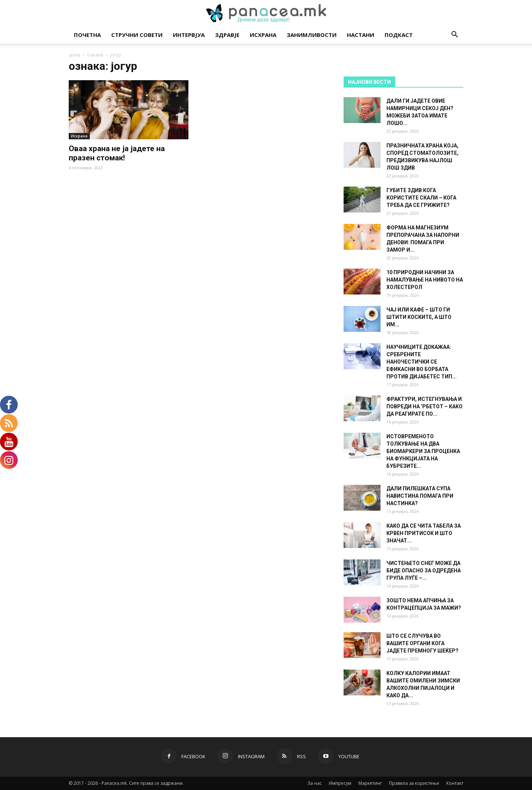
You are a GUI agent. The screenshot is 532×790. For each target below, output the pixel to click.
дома (74, 55)
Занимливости (312, 35)
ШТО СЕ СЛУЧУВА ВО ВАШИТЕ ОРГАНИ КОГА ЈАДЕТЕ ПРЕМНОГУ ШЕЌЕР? (422, 643)
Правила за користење (414, 783)
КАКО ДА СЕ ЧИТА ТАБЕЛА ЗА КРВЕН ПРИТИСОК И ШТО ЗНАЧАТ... (424, 533)
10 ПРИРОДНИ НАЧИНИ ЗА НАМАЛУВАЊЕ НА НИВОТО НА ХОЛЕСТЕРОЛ (425, 280)
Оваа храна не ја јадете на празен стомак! (117, 153)
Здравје (227, 35)
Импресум (340, 783)
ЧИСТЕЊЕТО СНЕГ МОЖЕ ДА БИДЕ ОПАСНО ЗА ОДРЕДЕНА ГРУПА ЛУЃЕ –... (424, 571)
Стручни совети (137, 35)
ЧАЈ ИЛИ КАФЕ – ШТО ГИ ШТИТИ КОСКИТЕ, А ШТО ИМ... (419, 317)
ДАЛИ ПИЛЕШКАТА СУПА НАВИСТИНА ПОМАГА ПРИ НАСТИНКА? (420, 496)
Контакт (455, 783)
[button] (454, 35)
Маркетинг (370, 783)
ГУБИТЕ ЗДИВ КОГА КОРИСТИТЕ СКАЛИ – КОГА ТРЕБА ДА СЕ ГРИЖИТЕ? (421, 198)
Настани (361, 35)
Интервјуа (189, 35)
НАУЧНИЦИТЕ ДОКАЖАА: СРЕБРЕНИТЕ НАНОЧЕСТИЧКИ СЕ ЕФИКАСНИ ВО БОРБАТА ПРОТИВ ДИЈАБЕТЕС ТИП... (422, 362)
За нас (315, 783)
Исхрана (263, 35)
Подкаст (399, 35)
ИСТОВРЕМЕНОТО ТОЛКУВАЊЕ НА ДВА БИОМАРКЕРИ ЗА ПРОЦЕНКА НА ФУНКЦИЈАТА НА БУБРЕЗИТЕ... (423, 451)
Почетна (87, 35)
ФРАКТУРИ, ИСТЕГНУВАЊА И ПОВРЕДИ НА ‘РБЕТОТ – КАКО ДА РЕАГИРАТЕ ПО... (424, 406)
